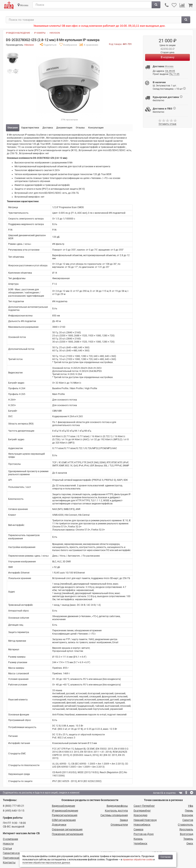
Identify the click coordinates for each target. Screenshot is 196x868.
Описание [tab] (13, 128)
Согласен (166, 857)
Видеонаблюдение (63, 806)
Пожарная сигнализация (68, 834)
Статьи (7, 848)
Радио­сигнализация (65, 815)
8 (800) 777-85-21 (14, 806)
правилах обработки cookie (138, 860)
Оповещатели (119, 825)
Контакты (9, 862)
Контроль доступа (116, 811)
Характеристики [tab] (30, 128)
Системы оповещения (114, 815)
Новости (8, 844)
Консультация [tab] (96, 128)
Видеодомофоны (117, 806)
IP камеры (40, 33)
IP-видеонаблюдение (18, 33)
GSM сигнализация (64, 820)
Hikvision (55, 33)
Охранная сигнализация (67, 829)
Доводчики (59, 825)
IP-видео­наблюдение (65, 811)
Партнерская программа (18, 858)
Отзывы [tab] (80, 128)
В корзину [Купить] (168, 57)
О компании (10, 839)
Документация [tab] (64, 128)
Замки (124, 820)
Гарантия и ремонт (15, 853)
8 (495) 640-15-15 (14, 811)
